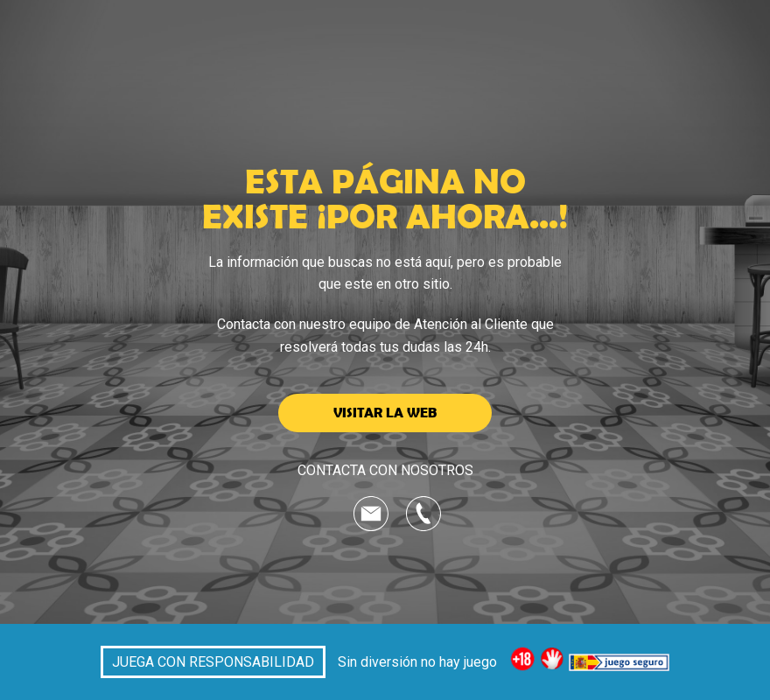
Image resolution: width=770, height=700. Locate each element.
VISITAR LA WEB (385, 412)
